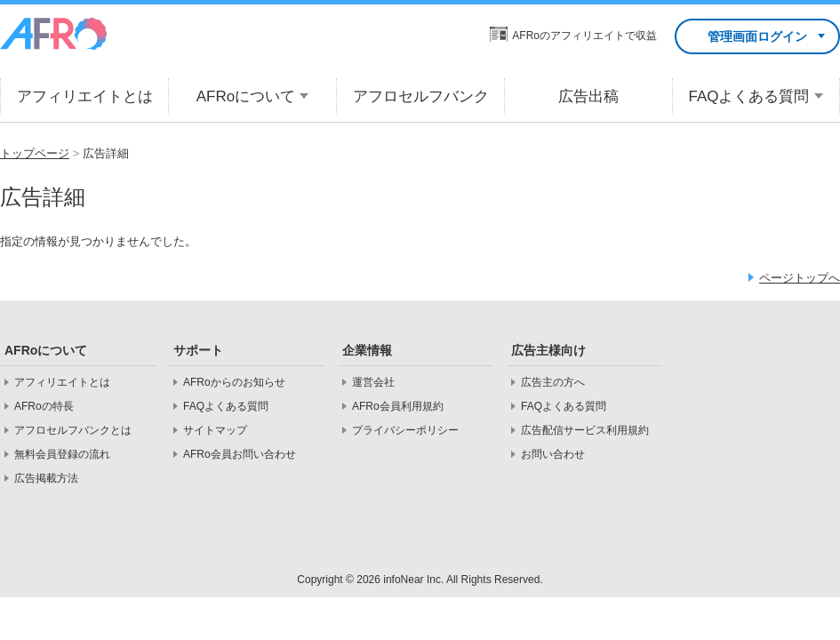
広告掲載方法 (46, 478)
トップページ (35, 153)
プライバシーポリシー (405, 430)
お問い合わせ (553, 454)
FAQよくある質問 (226, 406)
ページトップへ (800, 278)
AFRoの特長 (44, 406)
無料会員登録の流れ (62, 454)
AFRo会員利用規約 (398, 406)
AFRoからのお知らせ (234, 382)
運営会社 (373, 382)
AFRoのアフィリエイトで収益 (584, 36)
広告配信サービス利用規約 (585, 430)
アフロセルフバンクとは (73, 430)
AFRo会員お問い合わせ (240, 454)
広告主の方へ (553, 382)
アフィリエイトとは (62, 382)
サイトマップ (215, 430)
